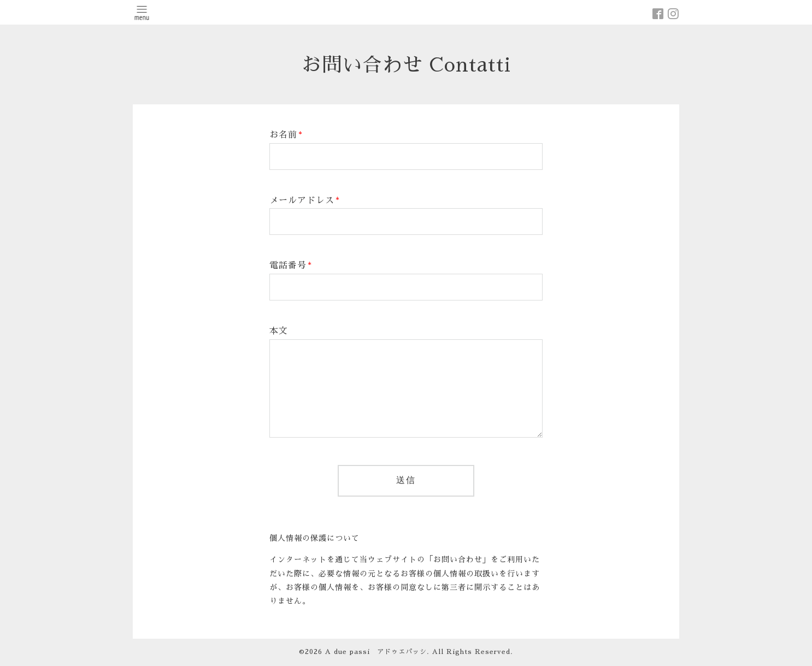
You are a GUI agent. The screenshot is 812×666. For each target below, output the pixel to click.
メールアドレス (305, 201)
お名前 (286, 135)
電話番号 (291, 266)
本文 (279, 331)
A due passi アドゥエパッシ (376, 652)
